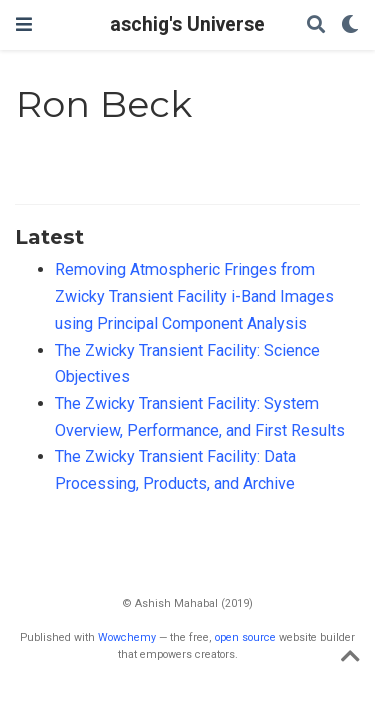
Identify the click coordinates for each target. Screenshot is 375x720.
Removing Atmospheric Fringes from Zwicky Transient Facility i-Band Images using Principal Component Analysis (194, 296)
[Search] (316, 25)
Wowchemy (127, 637)
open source (245, 637)
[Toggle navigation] (24, 24)
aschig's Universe (187, 24)
